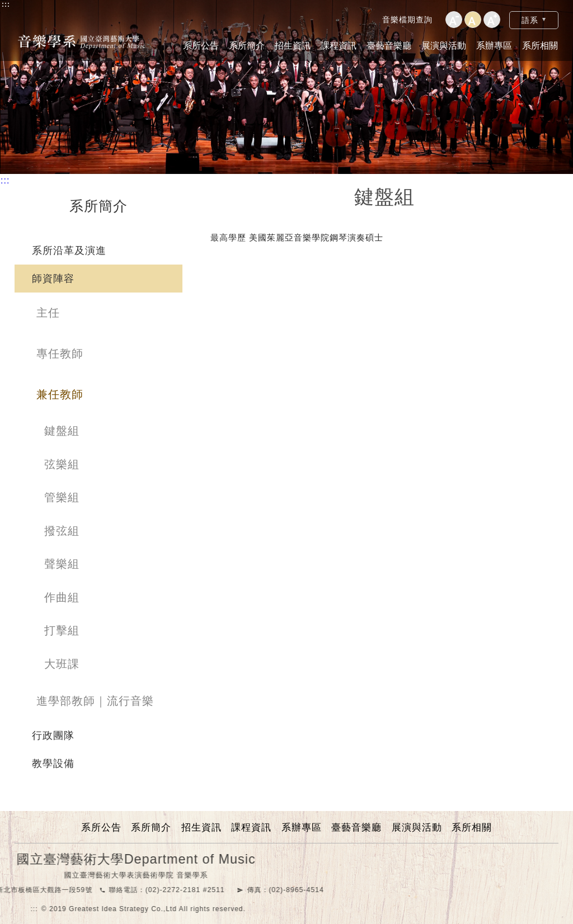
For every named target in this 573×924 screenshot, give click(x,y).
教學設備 (53, 763)
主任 (48, 313)
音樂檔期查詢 (407, 20)
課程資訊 (339, 46)
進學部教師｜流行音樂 (95, 701)
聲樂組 (62, 564)
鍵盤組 (62, 431)
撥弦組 (62, 531)
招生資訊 (293, 46)
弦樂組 (62, 464)
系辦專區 (494, 46)
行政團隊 (53, 736)
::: (6, 4)
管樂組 (62, 497)
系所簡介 (247, 46)
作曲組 (62, 597)
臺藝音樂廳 (389, 46)
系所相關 (540, 46)
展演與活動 (444, 46)
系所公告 (201, 46)
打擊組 (62, 630)
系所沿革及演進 (69, 251)
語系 (530, 20)
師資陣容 (53, 279)
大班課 (62, 664)
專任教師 (60, 353)
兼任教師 (60, 394)
